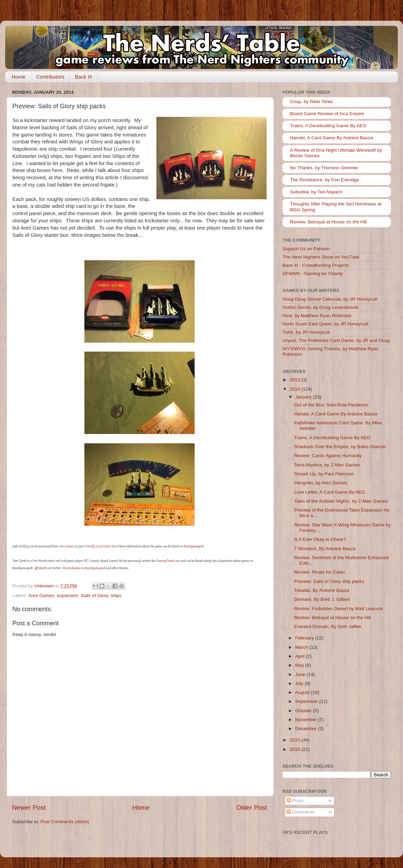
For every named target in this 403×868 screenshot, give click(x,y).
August (303, 692)
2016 (296, 749)
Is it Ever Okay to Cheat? (320, 539)
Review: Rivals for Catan (320, 572)
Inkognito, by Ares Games (321, 483)
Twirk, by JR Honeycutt (306, 332)
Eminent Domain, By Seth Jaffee (328, 627)
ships (116, 596)
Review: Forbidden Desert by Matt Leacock (339, 609)
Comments (301, 812)
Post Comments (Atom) (65, 822)
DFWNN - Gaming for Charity (313, 274)
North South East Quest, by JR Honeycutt (325, 324)
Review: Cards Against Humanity (328, 456)
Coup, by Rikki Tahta (311, 102)
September (307, 701)
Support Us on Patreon (306, 249)
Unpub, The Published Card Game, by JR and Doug (336, 340)
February (305, 638)
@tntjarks (41, 568)
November (307, 720)
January (304, 397)
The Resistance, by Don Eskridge (324, 180)
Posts (295, 801)
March (302, 647)
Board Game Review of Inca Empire (327, 114)
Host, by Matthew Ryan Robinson (317, 316)
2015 (296, 740)
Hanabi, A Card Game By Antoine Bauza (332, 138)
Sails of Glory (94, 596)
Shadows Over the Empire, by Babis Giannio (340, 447)
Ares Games (67, 546)
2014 (296, 389)
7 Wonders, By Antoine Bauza (325, 549)
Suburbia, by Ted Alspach (316, 192)
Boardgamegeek (194, 546)
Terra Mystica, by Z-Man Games (327, 465)
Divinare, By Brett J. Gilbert (322, 599)
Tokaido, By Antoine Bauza (322, 590)
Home (19, 77)
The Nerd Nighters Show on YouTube (321, 257)
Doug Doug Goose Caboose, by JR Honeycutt (330, 299)
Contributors (50, 77)
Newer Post (29, 808)
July (300, 683)
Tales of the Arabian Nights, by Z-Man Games (341, 501)
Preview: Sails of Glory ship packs (329, 581)
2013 (296, 380)
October (304, 711)
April (301, 656)
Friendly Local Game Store (101, 546)
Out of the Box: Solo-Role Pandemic (332, 405)
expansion (68, 596)
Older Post (252, 808)
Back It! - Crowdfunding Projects (316, 265)
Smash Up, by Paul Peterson (324, 474)
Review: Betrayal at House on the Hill (328, 222)
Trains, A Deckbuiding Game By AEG (328, 126)
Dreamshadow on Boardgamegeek (84, 568)
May (300, 665)
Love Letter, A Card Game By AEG (330, 492)
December (307, 729)
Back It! (83, 77)
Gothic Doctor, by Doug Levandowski (321, 307)
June (301, 674)
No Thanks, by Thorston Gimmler (324, 168)
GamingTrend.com (168, 561)
